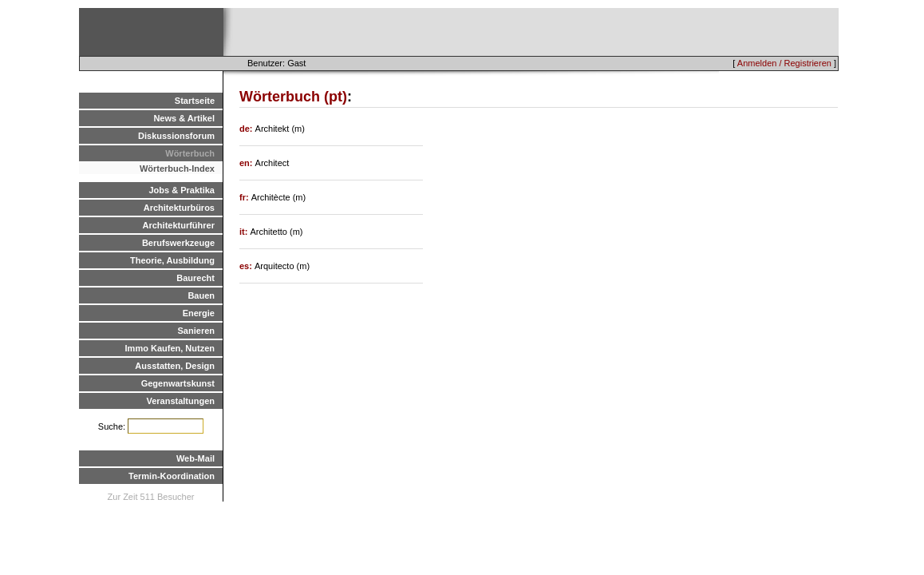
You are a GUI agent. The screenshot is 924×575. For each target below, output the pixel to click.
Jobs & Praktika (182, 190)
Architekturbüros (179, 208)
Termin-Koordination (172, 476)
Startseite (195, 101)
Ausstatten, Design (175, 366)
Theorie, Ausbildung (172, 260)
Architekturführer (179, 225)
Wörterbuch (190, 153)
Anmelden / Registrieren (784, 63)
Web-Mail (195, 458)
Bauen (201, 295)
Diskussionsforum (176, 136)
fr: (245, 197)
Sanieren (196, 331)
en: (247, 163)
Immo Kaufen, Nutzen (170, 348)
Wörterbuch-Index (177, 169)
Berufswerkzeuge (178, 243)
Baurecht (195, 278)
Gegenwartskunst (178, 383)
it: (245, 232)
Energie (199, 313)
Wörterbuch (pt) (293, 97)
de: (247, 129)
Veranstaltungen (180, 401)
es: (247, 266)
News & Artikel (184, 118)
